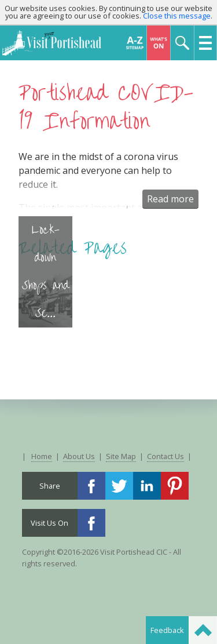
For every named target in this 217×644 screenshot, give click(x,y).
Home (42, 456)
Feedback (167, 630)
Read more (170, 199)
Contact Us (165, 456)
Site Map (121, 456)
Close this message (177, 16)
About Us (79, 456)
